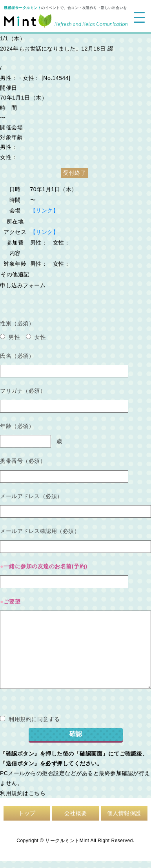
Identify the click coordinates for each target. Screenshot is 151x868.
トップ (27, 813)
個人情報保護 (124, 813)
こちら (37, 793)
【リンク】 (45, 210)
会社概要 (76, 813)
